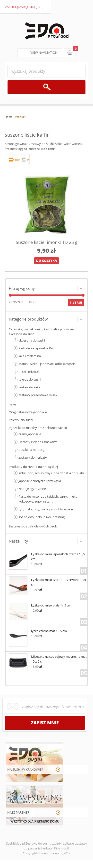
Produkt (20, 117)
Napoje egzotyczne (32, 489)
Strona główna (15, 144)
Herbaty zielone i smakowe (38, 442)
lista (27, 160)
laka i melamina (30, 356)
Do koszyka (46, 261)
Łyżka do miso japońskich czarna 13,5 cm (47, 556)
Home (9, 117)
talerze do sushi (30, 379)
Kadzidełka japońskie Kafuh (38, 348)
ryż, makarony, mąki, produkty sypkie (46, 509)
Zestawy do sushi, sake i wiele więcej (55, 144)
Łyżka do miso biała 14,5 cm (40, 605)
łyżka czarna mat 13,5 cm (38, 631)
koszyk (70, 53)
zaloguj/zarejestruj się (24, 7)
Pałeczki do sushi (21, 420)
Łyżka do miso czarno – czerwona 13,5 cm (47, 582)
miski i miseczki (29, 372)
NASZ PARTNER (18, 812)
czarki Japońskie (30, 434)
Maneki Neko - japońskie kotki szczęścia (47, 364)
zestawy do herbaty (33, 457)
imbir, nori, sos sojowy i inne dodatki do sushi (51, 473)
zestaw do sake (29, 387)
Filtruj (76, 303)
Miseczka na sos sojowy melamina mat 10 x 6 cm (48, 659)
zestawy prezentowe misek (38, 395)
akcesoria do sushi (32, 340)
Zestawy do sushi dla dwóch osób (33, 526)
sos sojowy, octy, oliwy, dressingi (42, 517)
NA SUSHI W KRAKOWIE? (25, 769)
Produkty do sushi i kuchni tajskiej (33, 467)
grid (15, 160)
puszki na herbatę (31, 450)
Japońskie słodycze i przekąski (40, 481)
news (13, 404)
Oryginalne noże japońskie (28, 412)
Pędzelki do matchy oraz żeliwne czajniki (38, 428)
